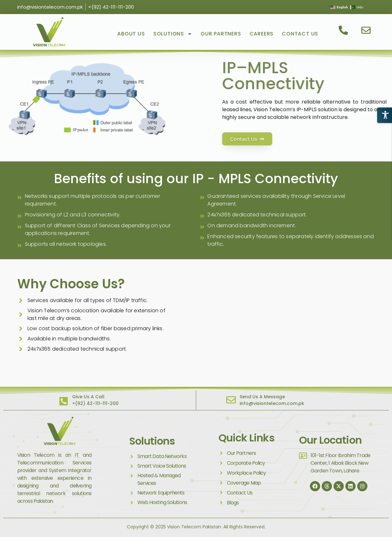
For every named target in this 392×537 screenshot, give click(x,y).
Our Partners (221, 34)
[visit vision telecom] (49, 32)
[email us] (367, 30)
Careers (262, 34)
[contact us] (344, 30)
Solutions (173, 34)
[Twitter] (339, 486)
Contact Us (300, 34)
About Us (131, 34)
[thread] (327, 486)
